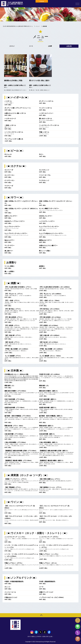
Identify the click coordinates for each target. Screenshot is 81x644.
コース (31, 46)
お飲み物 (69, 46)
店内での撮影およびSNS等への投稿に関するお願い (41, 636)
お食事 (50, 46)
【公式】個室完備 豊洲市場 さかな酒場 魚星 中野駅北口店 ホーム (18, 26)
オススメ (12, 46)
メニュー (38, 26)
